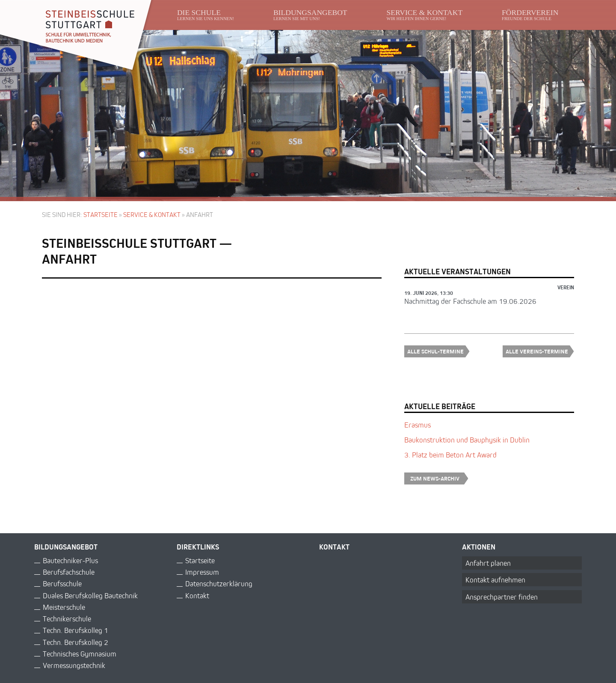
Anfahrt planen (488, 563)
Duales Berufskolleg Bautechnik (90, 595)
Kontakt (197, 595)
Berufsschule (62, 584)
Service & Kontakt (152, 215)
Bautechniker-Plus (70, 560)
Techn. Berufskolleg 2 (76, 642)
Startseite (101, 215)
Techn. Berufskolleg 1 (76, 630)
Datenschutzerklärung (219, 584)
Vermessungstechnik (74, 665)
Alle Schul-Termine (438, 351)
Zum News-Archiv (439, 478)
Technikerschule (67, 619)
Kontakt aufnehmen (495, 580)
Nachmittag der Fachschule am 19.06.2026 (470, 301)
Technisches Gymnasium (80, 654)
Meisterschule (64, 607)
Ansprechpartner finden (502, 597)
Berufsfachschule (69, 572)
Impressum (202, 572)
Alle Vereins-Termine (540, 351)
